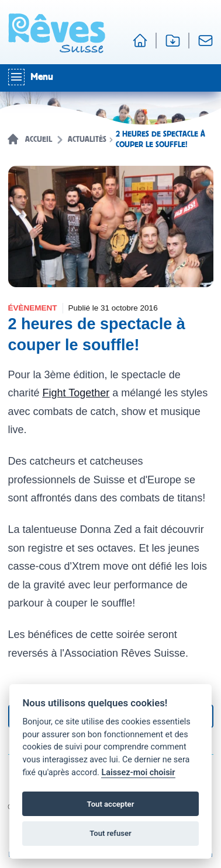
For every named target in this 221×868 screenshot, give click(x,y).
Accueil (39, 140)
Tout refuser (110, 833)
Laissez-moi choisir (138, 773)
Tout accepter (111, 804)
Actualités (87, 140)
